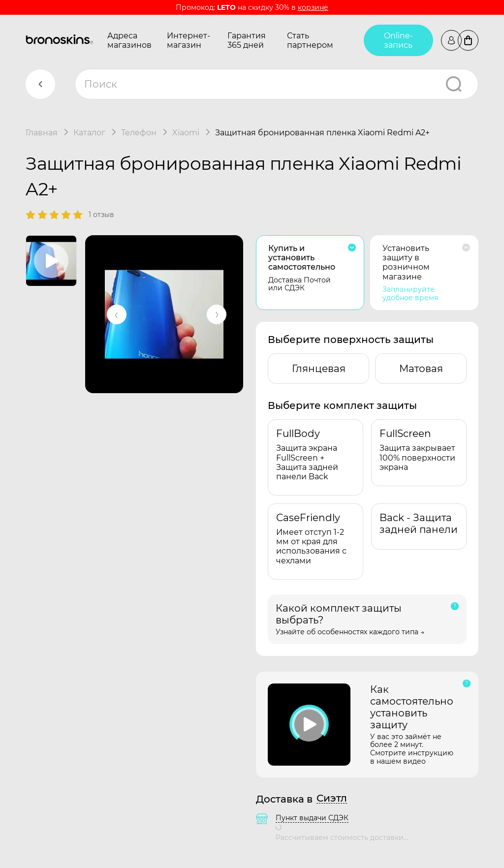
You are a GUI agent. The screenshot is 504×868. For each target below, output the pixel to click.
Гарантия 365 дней (247, 40)
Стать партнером (310, 40)
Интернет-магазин (189, 40)
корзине (313, 7)
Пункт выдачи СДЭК (312, 818)
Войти (451, 40)
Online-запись (398, 40)
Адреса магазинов (129, 40)
